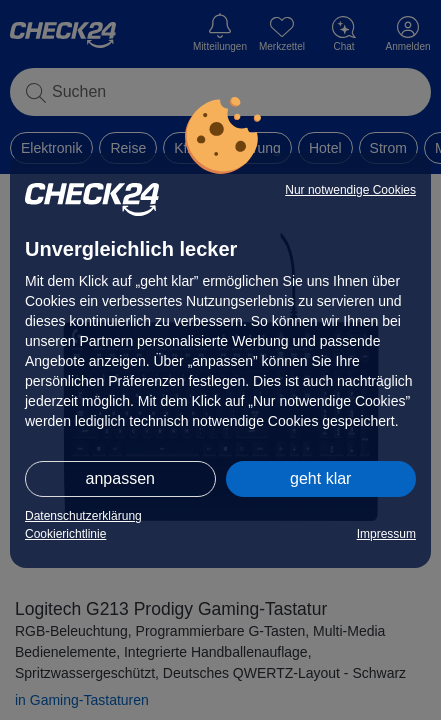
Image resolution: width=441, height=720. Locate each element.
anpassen (120, 478)
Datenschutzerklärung (83, 516)
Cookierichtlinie (65, 534)
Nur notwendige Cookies (350, 190)
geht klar (320, 478)
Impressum (386, 534)
